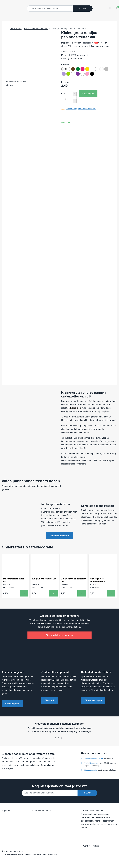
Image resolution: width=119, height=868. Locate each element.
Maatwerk (50, 701)
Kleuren (65, 64)
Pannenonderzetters (59, 536)
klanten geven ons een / (81, 110)
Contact (55, 855)
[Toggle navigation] (110, 8)
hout (96, 43)
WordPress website (91, 847)
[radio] (64, 69)
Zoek (83, 9)
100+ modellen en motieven (60, 636)
